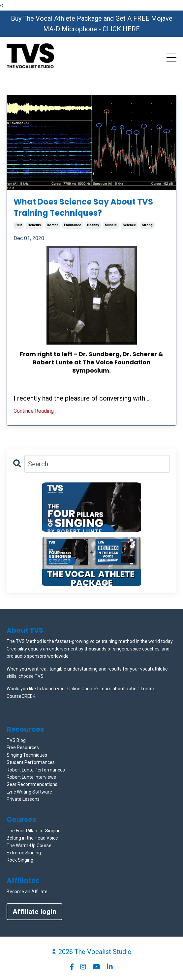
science (129, 225)
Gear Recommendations (32, 784)
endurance (73, 225)
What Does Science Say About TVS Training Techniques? (83, 207)
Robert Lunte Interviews (31, 777)
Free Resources (23, 747)
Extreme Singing (24, 853)
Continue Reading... (35, 411)
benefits (34, 225)
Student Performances (31, 762)
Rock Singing (20, 860)
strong (147, 225)
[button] (92, 507)
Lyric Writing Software (29, 792)
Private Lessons (23, 799)
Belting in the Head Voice (32, 838)
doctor (52, 225)
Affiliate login (34, 912)
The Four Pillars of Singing (34, 831)
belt (19, 225)
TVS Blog (16, 740)
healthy (93, 225)
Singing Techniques (27, 755)
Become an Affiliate (27, 892)
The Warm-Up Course (29, 845)
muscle (111, 225)
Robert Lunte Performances (36, 770)
